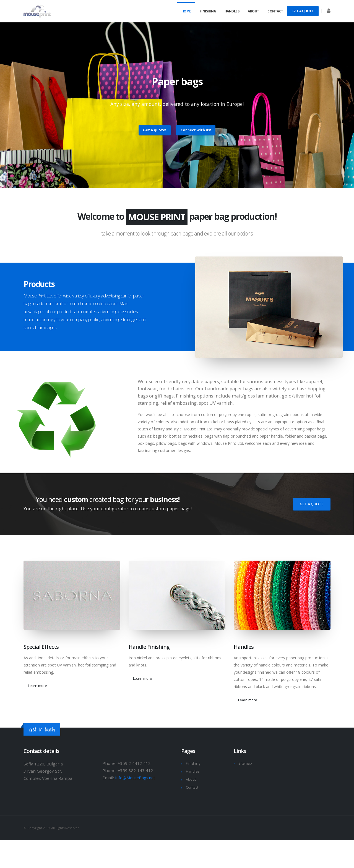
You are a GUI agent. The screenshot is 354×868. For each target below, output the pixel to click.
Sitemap (245, 763)
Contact (275, 11)
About (253, 11)
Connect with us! (196, 130)
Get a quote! (155, 130)
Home (186, 11)
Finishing (208, 11)
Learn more (37, 686)
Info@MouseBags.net (136, 778)
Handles (232, 11)
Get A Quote (303, 11)
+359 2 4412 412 (134, 763)
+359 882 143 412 (135, 770)
